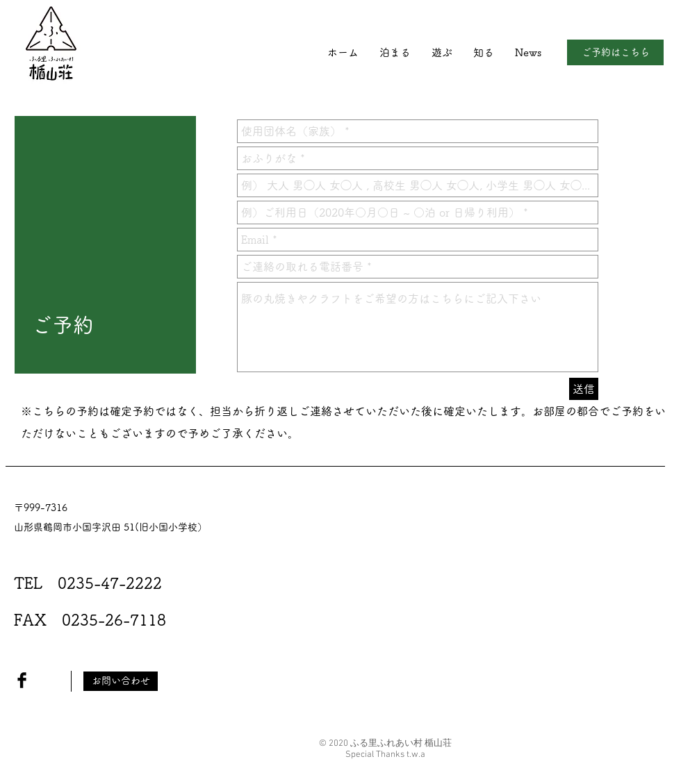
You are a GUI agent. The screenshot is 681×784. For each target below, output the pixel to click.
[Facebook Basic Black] (22, 680)
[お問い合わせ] (121, 681)
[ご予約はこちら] (615, 52)
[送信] (584, 389)
